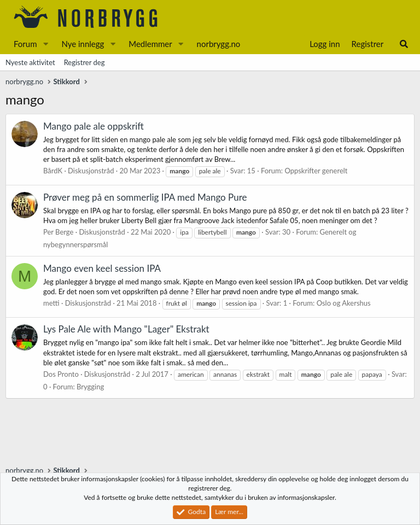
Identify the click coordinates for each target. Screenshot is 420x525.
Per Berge (58, 232)
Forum (25, 44)
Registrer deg (84, 62)
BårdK (53, 171)
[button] (45, 44)
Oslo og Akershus (344, 303)
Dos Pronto (61, 374)
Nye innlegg (83, 44)
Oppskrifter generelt (316, 171)
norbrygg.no (219, 44)
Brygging (90, 387)
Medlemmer (150, 44)
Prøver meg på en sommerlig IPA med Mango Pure (145, 197)
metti (51, 303)
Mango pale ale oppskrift (94, 126)
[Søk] (404, 44)
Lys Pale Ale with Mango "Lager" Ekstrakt (126, 329)
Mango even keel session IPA (102, 268)
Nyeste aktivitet (30, 62)
